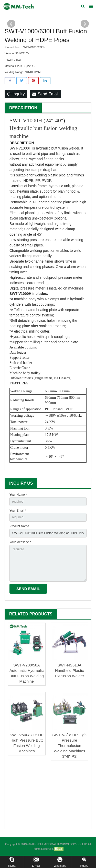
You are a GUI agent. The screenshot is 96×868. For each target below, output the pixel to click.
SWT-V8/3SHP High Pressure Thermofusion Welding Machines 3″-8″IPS (69, 746)
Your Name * (18, 495)
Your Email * (18, 511)
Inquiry (16, 94)
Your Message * (20, 542)
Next (85, 24)
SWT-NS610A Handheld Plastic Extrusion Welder (69, 670)
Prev (11, 24)
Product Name (19, 526)
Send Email (45, 94)
